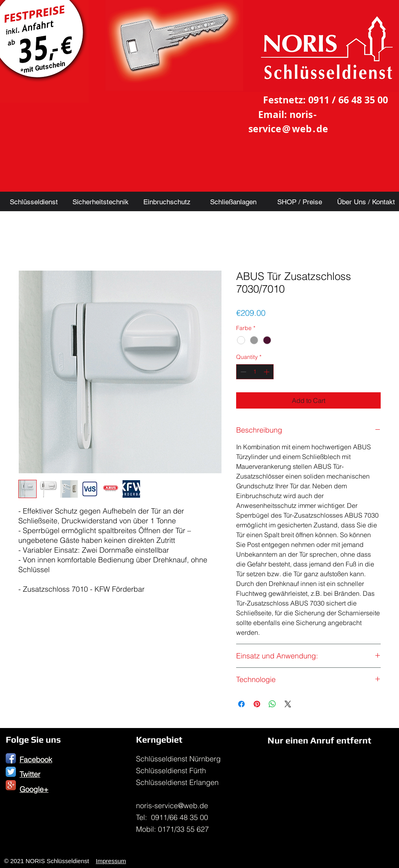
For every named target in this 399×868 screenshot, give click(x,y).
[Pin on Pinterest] (257, 704)
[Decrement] (242, 372)
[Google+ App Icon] (11, 785)
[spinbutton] (255, 372)
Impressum (111, 861)
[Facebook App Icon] (11, 758)
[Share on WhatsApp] (272, 704)
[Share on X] (288, 704)
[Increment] (267, 372)
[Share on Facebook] (241, 704)
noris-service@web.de (172, 806)
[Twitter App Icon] (11, 772)
